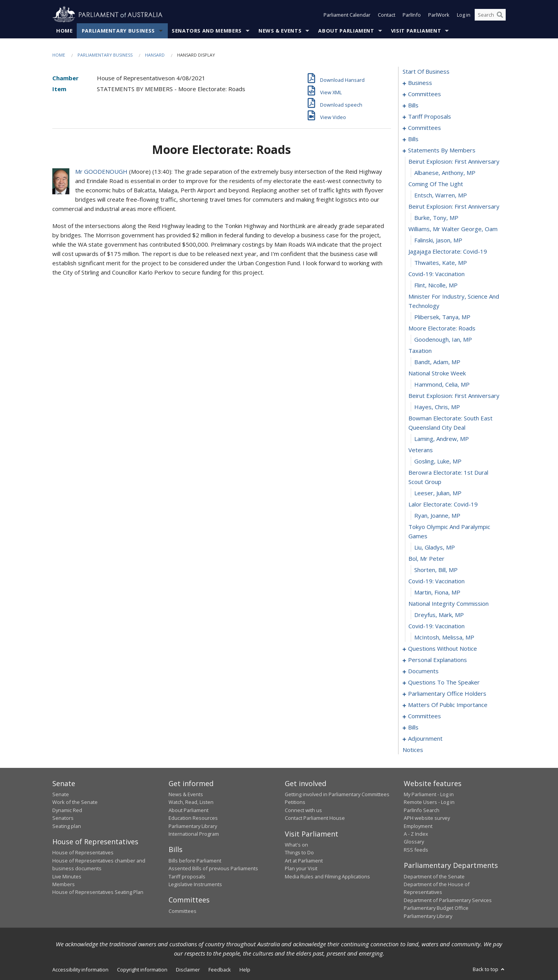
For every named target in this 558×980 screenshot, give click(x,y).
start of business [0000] (426, 71)
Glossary (414, 842)
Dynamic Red (67, 810)
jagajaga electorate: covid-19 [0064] (448, 251)
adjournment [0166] (425, 738)
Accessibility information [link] (80, 970)
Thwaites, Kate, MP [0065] (441, 263)
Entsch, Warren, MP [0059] (441, 195)
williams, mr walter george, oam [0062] (453, 229)
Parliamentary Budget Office (436, 908)
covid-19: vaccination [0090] (437, 581)
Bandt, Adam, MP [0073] (437, 362)
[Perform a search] (500, 15)
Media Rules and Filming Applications (327, 876)
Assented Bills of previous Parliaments (213, 868)
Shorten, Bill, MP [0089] (436, 570)
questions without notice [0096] (443, 648)
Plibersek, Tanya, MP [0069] (442, 317)
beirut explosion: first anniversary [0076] (454, 396)
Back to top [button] (489, 969)
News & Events (280, 31)
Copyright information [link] (142, 970)
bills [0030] (413, 139)
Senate (61, 794)
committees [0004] (425, 94)
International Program (194, 834)
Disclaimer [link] (188, 970)
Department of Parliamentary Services (448, 900)
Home (65, 31)
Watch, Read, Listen (191, 802)
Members (64, 884)
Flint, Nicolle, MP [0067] (436, 285)
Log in (464, 15)
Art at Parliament (304, 861)
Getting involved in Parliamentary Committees (337, 794)
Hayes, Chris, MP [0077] (437, 407)
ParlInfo (412, 15)
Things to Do (299, 852)
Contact (387, 15)
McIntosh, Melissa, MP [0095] (444, 637)
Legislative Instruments (195, 884)
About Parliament (346, 31)
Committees (183, 911)
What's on (296, 845)
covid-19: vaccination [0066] (437, 274)
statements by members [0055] (442, 150)
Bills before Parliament (195, 861)
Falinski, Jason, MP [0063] (438, 240)
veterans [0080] (421, 450)
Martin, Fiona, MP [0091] (437, 592)
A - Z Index (416, 834)
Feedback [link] (220, 970)
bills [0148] (413, 727)
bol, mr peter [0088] (426, 558)
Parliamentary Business (118, 31)
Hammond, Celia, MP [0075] (442, 384)
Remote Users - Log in (429, 802)
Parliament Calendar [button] (347, 15)
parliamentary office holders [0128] (447, 693)
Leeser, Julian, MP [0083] (438, 493)
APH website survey (427, 818)
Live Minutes (67, 876)
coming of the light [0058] (436, 184)
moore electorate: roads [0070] (442, 328)
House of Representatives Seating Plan (98, 892)
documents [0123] (423, 671)
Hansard (155, 55)
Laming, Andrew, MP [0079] (442, 439)
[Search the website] (490, 15)
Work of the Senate (75, 802)
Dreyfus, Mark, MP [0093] (439, 615)
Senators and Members (207, 31)
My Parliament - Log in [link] (429, 794)
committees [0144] (425, 716)
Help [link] (245, 970)
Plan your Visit (301, 868)
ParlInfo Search (422, 810)
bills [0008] (413, 105)
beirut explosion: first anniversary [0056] (454, 161)
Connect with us (303, 810)
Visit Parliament (416, 31)
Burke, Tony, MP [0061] (436, 218)
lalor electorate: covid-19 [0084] (443, 504)
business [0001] (420, 83)
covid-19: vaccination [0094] (437, 626)
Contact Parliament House (315, 818)
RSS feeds (416, 850)
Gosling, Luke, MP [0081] (438, 461)
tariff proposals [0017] (430, 116)
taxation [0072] (420, 351)
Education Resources (193, 818)
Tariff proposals (187, 876)
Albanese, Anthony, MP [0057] (445, 173)
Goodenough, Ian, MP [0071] (443, 339)
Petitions (295, 802)
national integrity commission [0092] (449, 603)
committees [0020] (425, 128)
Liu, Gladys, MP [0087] (435, 547)
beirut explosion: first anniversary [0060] (454, 206)
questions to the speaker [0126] (444, 682)
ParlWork (439, 15)
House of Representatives (83, 852)
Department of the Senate (434, 876)
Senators (63, 818)
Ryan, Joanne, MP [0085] (437, 515)
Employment (418, 826)
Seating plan (67, 826)
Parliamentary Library (193, 826)
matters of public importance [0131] (448, 705)
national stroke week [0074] (437, 373)
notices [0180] (413, 750)
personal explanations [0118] (437, 660)
